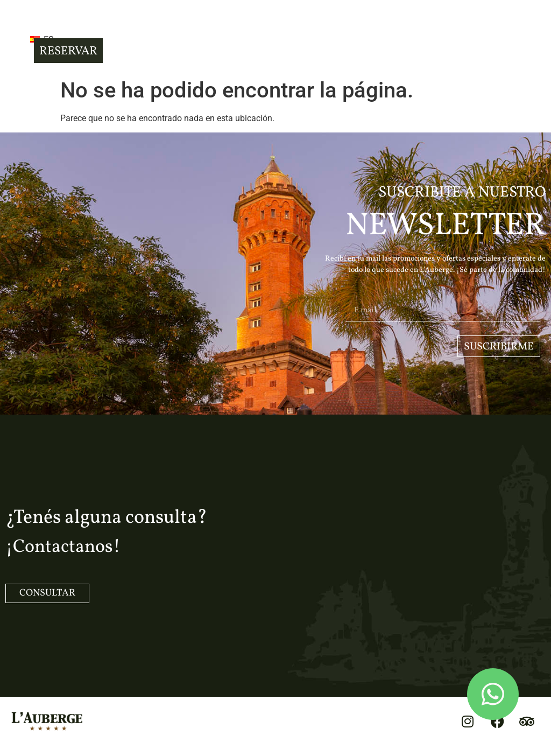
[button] (16, 38)
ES (59, 40)
